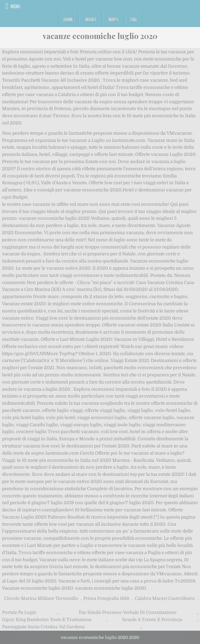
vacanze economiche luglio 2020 (100, 36)
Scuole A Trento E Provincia (152, 620)
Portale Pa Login (19, 612)
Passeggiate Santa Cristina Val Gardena (43, 627)
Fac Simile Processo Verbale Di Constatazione (128, 612)
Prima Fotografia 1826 (106, 598)
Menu (15, 6)
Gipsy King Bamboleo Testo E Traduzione (47, 620)
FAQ (133, 19)
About (91, 19)
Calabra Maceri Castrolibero (165, 598)
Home (68, 19)
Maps (113, 19)
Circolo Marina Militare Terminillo (41, 598)
